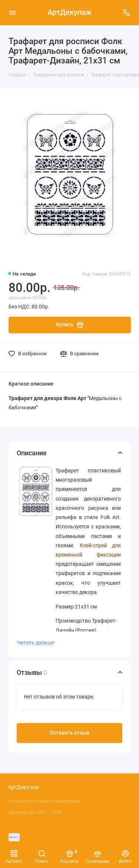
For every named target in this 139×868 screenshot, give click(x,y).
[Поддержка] (127, 13)
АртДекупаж (69, 12)
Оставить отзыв (69, 733)
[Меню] (13, 13)
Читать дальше (35, 643)
